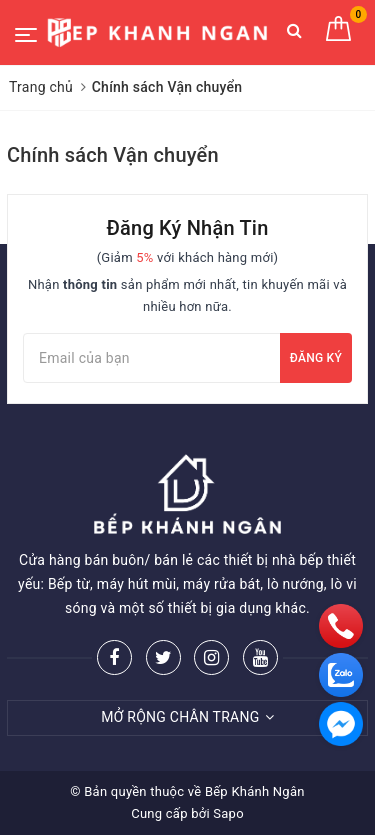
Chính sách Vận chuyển (113, 155)
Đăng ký (316, 358)
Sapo (228, 813)
